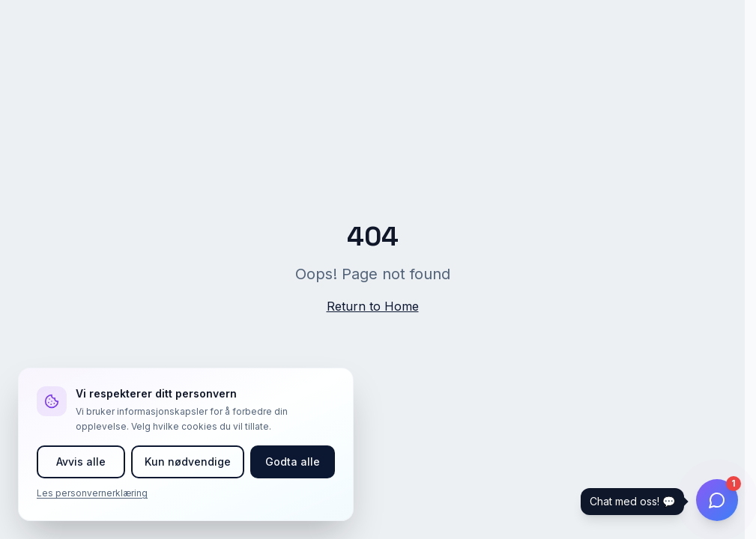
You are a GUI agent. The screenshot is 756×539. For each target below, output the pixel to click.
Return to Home (373, 306)
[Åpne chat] (717, 500)
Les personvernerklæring (92, 493)
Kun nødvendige (188, 462)
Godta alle (293, 462)
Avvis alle (81, 462)
